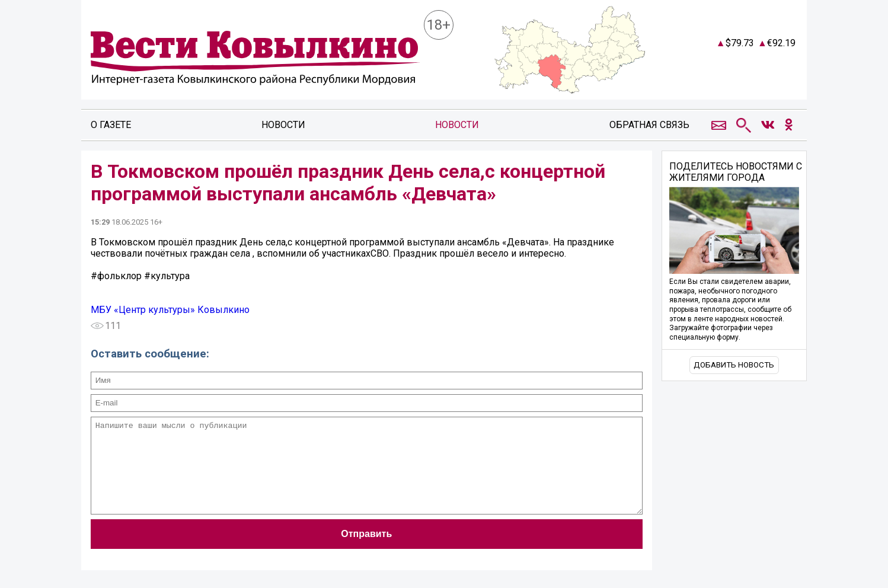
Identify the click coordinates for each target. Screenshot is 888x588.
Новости (283, 125)
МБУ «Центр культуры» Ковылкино (170, 310)
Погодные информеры (750, 78)
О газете (111, 125)
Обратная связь (649, 125)
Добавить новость (734, 365)
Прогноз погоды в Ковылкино (749, 68)
